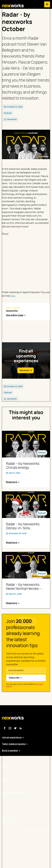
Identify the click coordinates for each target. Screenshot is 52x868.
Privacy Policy (35, 847)
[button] (47, 4)
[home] (13, 6)
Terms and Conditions (39, 861)
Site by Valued (35, 839)
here (13, 296)
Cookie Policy (35, 854)
